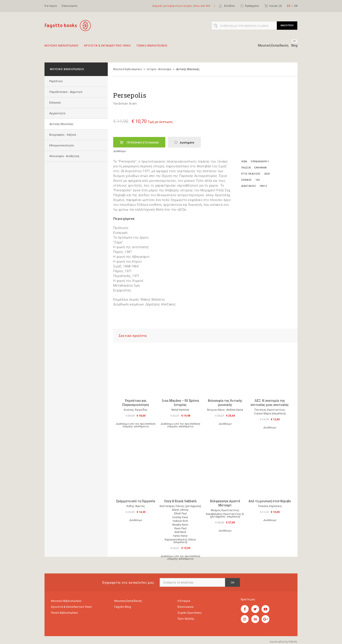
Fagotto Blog (123, 607)
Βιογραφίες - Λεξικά (63, 135)
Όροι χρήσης (186, 620)
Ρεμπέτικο (57, 81)
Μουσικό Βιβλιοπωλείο (127, 69)
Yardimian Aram (125, 104)
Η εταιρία (51, 6)
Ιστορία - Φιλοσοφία (159, 69)
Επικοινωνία (69, 6)
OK (233, 583)
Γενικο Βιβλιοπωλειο (169, 47)
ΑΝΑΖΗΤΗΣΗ (287, 25)
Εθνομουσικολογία (62, 145)
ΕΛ (289, 6)
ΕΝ (296, 6)
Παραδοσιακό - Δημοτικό (67, 92)
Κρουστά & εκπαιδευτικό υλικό (71, 607)
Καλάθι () (273, 6)
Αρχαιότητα (58, 113)
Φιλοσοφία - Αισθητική (65, 156)
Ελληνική (56, 103)
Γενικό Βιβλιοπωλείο (65, 614)
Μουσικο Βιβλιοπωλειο (64, 47)
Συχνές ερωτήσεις (190, 614)
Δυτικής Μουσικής (62, 124)
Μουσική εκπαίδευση (128, 601)
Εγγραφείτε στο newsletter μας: (128, 583)
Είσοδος (227, 6)
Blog (294, 45)
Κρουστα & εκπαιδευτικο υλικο (117, 47)
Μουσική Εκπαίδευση (271, 45)
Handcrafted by (284, 642)
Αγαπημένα (249, 6)
